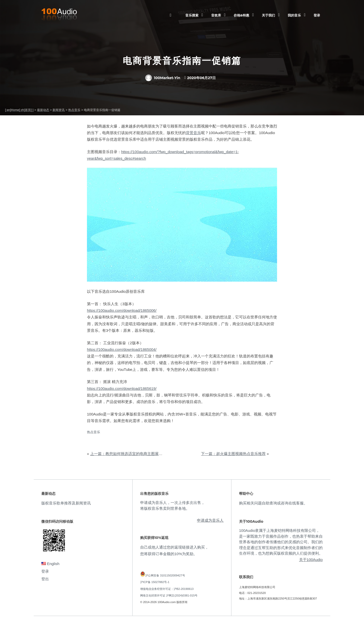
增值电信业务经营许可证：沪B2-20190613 (167, 589)
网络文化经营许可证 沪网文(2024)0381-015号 (169, 595)
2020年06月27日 (201, 78)
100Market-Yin (163, 78)
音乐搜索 (192, 15)
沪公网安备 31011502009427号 (165, 575)
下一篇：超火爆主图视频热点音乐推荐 (233, 454)
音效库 (216, 15)
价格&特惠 (241, 15)
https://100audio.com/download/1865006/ (122, 310)
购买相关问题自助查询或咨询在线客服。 (273, 503)
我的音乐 (294, 15)
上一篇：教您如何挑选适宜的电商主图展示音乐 (130, 454)
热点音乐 (94, 432)
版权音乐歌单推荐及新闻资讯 (66, 503)
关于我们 (268, 15)
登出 (45, 579)
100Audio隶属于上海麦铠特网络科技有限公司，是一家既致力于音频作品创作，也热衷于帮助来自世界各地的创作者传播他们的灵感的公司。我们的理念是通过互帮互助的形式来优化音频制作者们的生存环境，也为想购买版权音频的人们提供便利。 (281, 542)
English (50, 564)
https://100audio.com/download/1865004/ (122, 349)
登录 (317, 15)
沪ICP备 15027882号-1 (155, 582)
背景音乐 (193, 133)
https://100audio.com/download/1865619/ (122, 388)
